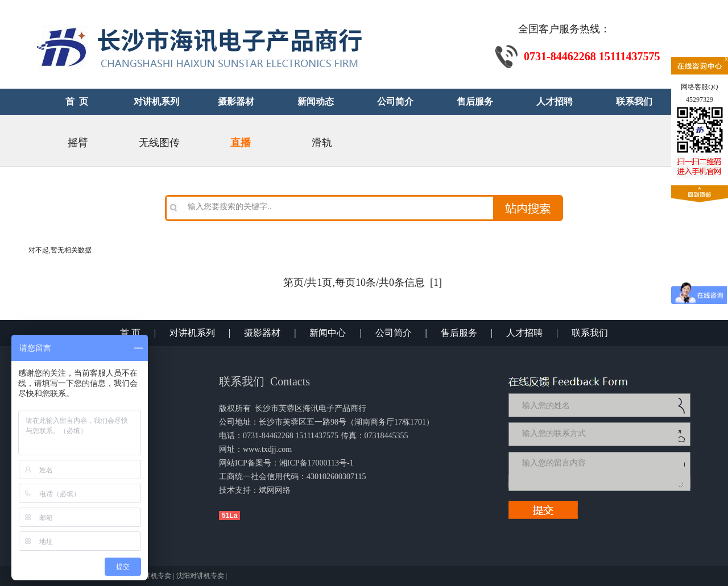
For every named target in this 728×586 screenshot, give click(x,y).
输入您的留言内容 (602, 471)
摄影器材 (262, 333)
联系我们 (590, 333)
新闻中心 (328, 333)
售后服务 (459, 333)
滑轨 (322, 143)
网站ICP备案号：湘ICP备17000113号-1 (286, 463)
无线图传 (159, 143)
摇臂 (78, 143)
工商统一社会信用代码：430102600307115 (292, 477)
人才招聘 (524, 333)
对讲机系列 (192, 333)
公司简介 (394, 333)
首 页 (130, 333)
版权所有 (235, 408)
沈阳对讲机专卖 (200, 576)
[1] (436, 282)
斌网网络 (275, 490)
